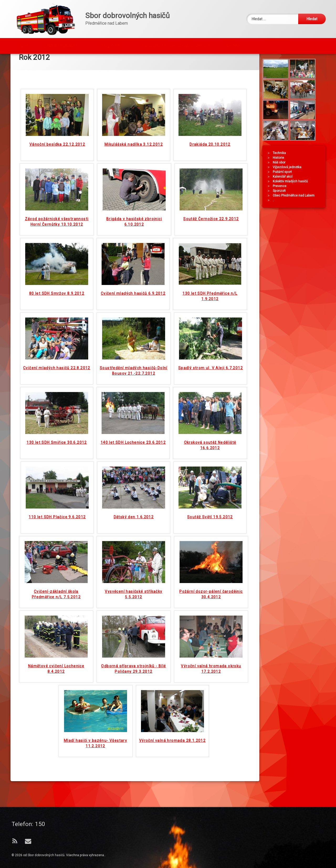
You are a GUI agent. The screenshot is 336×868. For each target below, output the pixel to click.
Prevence (280, 202)
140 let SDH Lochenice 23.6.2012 (133, 451)
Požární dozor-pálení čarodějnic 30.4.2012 (211, 602)
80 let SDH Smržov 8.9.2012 (57, 301)
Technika (280, 168)
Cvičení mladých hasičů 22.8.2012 (57, 376)
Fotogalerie (109, 45)
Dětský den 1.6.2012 (134, 525)
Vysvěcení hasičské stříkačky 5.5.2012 (133, 602)
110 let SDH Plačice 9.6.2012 (57, 525)
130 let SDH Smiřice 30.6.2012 (57, 451)
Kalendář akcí (283, 192)
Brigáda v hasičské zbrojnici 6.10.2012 (134, 230)
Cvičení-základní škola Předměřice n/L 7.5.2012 (56, 602)
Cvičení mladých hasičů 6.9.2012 (133, 301)
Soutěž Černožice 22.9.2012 (211, 227)
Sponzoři (280, 206)
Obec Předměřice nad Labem (294, 211)
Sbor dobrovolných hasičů (46, 855)
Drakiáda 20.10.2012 (210, 152)
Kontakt (233, 45)
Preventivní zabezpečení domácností (176, 45)
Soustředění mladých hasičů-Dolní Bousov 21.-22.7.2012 (134, 379)
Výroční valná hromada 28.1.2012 (172, 749)
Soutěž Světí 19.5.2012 (210, 525)
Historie (279, 173)
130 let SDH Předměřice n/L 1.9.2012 (210, 304)
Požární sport (283, 187)
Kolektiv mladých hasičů (291, 197)
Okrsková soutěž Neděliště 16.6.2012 (210, 453)
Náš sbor (280, 178)
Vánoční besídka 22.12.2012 (57, 152)
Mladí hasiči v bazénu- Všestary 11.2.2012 (95, 751)
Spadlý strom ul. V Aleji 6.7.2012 (211, 376)
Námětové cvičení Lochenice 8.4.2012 (56, 677)
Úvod (23, 45)
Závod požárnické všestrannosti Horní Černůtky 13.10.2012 (57, 230)
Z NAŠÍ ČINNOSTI (60, 45)
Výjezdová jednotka (288, 183)
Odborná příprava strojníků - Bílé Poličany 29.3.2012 (133, 677)
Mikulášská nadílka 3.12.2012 (134, 152)
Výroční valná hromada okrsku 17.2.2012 (211, 677)
